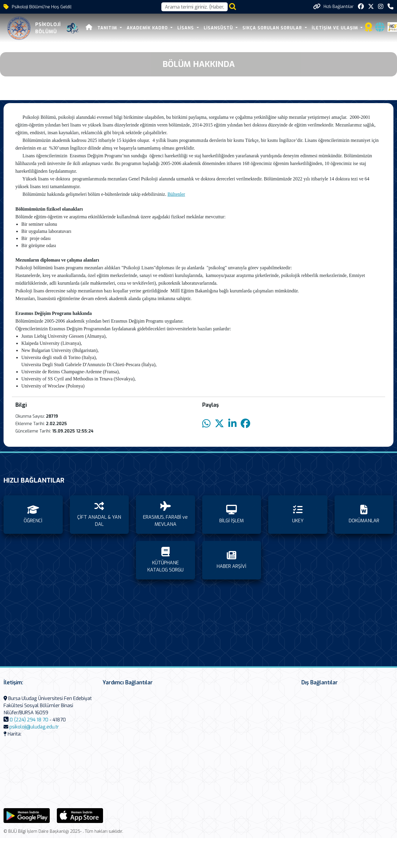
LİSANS (186, 28)
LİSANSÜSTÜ (219, 28)
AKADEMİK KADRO (148, 28)
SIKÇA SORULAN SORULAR (273, 28)
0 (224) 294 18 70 (29, 720)
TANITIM (108, 28)
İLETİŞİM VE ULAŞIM (336, 28)
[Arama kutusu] (195, 7)
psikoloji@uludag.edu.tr (34, 727)
